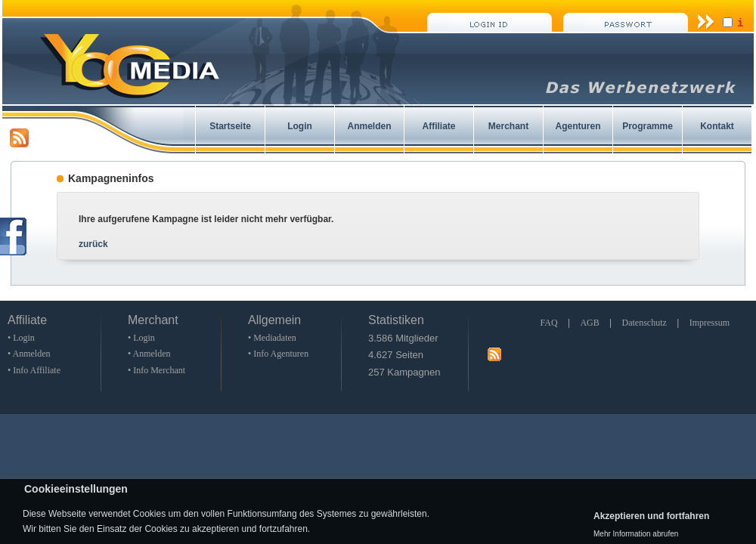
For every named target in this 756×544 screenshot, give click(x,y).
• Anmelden (29, 354)
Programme (648, 126)
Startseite (230, 126)
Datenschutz (644, 323)
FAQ (548, 323)
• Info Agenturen (278, 354)
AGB (589, 323)
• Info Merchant (156, 370)
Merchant (508, 126)
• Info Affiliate (34, 370)
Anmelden (369, 126)
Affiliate (438, 126)
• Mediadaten (272, 338)
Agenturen (578, 126)
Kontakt (717, 126)
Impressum (710, 323)
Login (300, 126)
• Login (21, 338)
